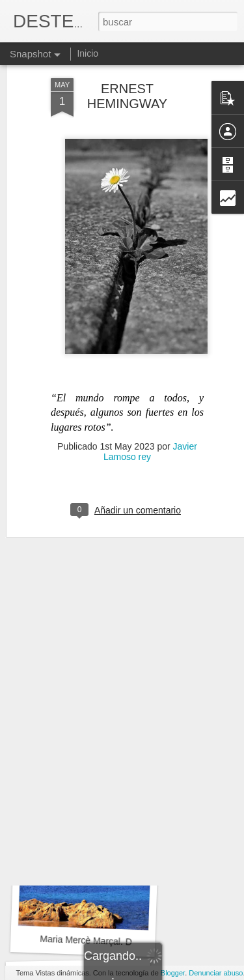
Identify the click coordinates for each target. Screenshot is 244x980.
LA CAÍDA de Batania (83, 763)
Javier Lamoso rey (150, 394)
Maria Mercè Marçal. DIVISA (98, 941)
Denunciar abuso (216, 973)
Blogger (173, 973)
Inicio (88, 53)
